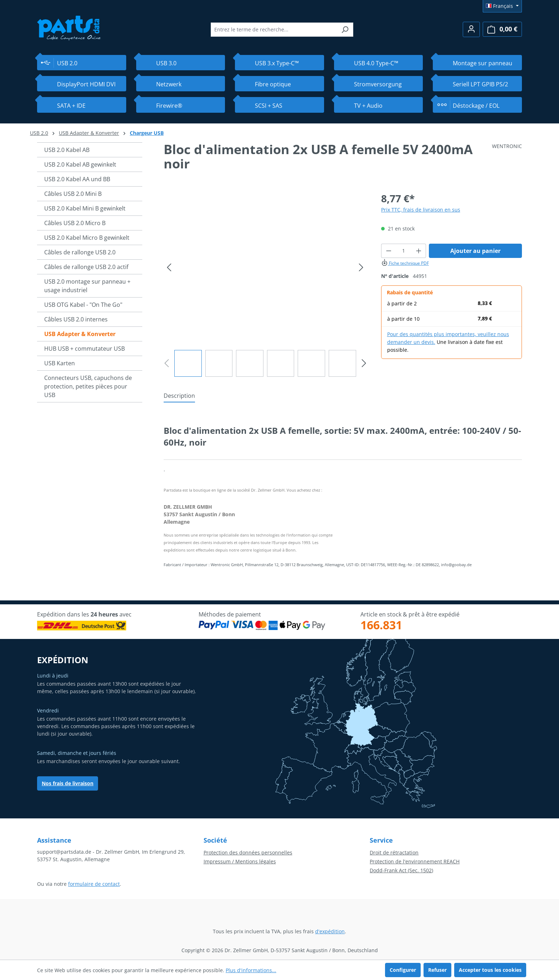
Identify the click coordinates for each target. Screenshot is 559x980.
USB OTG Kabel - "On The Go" (83, 305)
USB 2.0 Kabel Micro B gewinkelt (87, 238)
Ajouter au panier (475, 251)
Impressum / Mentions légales (240, 861)
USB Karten (60, 363)
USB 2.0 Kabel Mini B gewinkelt (85, 208)
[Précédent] (169, 267)
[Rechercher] (345, 30)
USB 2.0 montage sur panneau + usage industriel (87, 286)
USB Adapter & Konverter (80, 334)
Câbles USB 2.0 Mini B (73, 194)
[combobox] (274, 30)
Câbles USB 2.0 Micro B (75, 223)
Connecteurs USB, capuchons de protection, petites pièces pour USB (88, 386)
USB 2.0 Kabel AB (67, 150)
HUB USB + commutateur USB (84, 349)
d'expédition (330, 931)
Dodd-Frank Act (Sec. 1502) (401, 870)
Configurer (403, 970)
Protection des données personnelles (248, 852)
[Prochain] (361, 267)
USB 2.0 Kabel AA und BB (77, 179)
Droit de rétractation (394, 852)
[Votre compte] (471, 29)
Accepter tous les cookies (490, 970)
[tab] (179, 396)
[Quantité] (403, 251)
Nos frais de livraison (68, 783)
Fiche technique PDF (405, 263)
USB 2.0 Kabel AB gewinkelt (80, 164)
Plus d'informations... (251, 970)
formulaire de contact (94, 884)
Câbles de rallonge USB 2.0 (80, 252)
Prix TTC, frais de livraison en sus (421, 210)
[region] (265, 284)
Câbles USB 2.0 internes (76, 319)
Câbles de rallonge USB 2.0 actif (86, 267)
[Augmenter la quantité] (419, 251)
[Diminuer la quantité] (389, 251)
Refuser (437, 970)
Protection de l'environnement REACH (415, 861)
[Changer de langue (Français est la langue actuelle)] (502, 6)
